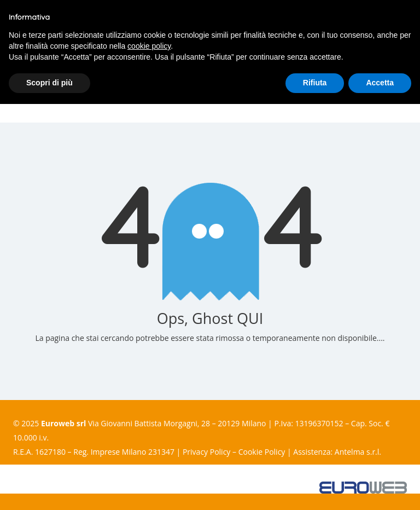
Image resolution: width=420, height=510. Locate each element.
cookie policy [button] (149, 46)
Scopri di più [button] (49, 83)
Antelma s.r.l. (358, 452)
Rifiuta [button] (315, 83)
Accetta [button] (380, 83)
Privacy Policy (206, 452)
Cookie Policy (262, 452)
